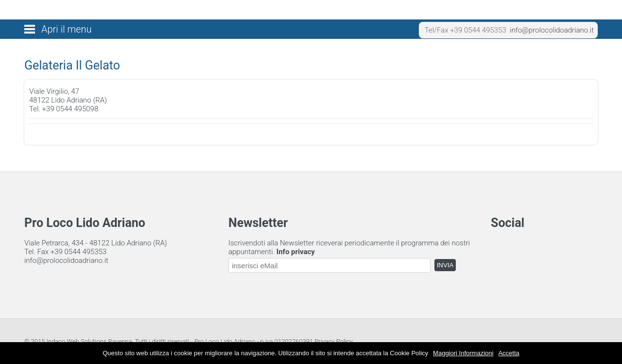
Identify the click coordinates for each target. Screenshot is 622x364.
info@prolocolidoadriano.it (552, 30)
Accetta (509, 353)
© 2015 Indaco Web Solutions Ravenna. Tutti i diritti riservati (107, 341)
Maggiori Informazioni (463, 353)
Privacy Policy (333, 341)
